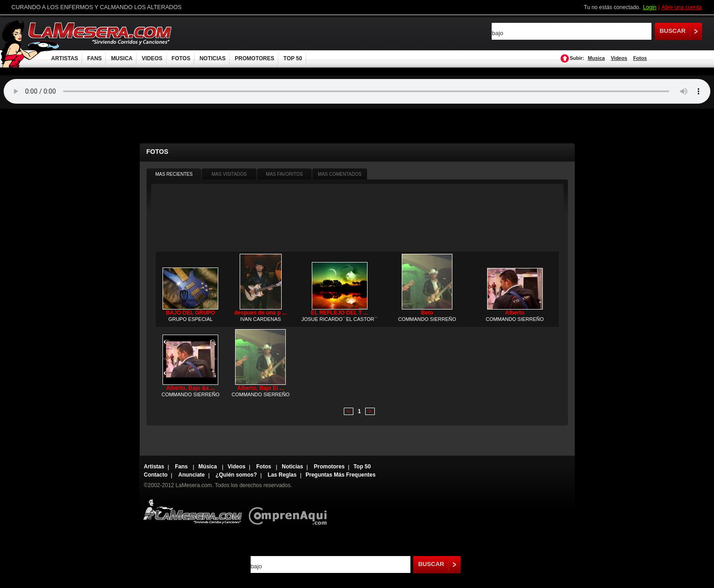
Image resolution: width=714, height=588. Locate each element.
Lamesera (192, 510)
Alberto (515, 313)
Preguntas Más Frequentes (340, 475)
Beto (427, 313)
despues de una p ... (260, 313)
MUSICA (122, 58)
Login (649, 7)
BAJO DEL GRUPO (190, 313)
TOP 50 (293, 58)
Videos (619, 58)
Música (209, 467)
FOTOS (181, 58)
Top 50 (362, 467)
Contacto (156, 475)
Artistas (154, 467)
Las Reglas (282, 475)
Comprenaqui (290, 510)
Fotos (640, 58)
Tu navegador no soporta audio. (357, 91)
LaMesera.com (100, 33)
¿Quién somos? (236, 475)
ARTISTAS (65, 58)
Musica (596, 58)
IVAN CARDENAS (260, 319)
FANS (94, 58)
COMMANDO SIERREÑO (427, 319)
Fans (182, 467)
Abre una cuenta (682, 7)
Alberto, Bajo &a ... (191, 388)
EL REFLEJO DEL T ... (339, 313)
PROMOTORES (254, 58)
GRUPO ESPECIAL (191, 319)
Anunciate (192, 475)
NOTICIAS (213, 58)
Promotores (329, 467)
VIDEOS (152, 58)
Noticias (292, 467)
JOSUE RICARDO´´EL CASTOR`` (339, 319)
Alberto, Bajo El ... (260, 388)
